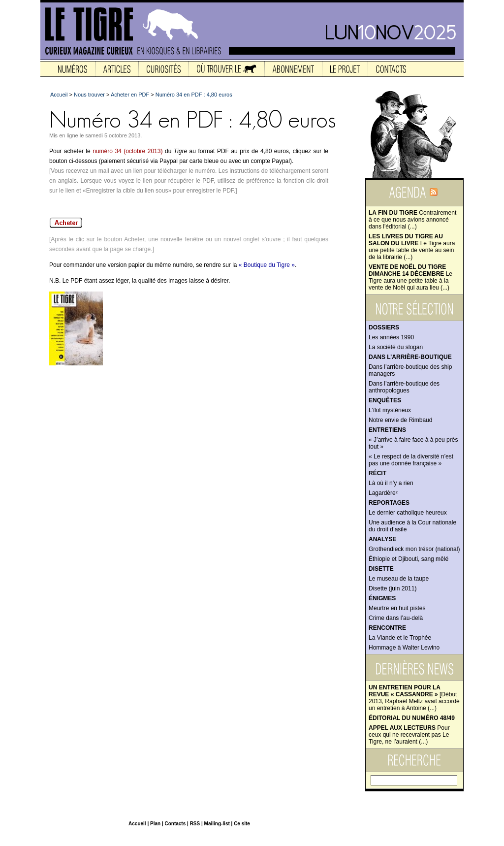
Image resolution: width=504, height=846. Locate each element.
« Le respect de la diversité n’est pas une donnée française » (411, 460)
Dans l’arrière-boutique (410, 357)
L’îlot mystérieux (390, 410)
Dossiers (384, 327)
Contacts (175, 824)
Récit (378, 473)
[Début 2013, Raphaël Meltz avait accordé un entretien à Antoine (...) (414, 698)
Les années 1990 (391, 337)
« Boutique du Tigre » (267, 265)
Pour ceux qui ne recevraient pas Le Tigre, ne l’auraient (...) (409, 735)
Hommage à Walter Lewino (404, 648)
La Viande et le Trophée (400, 638)
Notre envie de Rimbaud (400, 420)
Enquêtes (385, 400)
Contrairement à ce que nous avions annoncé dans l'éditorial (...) (412, 220)
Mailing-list (217, 824)
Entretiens (387, 430)
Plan (155, 824)
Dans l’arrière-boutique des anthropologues (404, 387)
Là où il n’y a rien (391, 483)
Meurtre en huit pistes (397, 608)
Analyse (382, 539)
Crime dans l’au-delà (396, 618)
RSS (195, 824)
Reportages (389, 503)
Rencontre (387, 628)
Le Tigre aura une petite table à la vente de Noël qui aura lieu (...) (410, 277)
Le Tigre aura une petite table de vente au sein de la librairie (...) (412, 247)
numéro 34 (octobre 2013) (127, 151)
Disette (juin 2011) (393, 588)
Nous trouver (89, 95)
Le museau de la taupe (399, 579)
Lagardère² (383, 493)
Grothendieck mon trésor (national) (414, 549)
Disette (381, 569)
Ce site (242, 824)
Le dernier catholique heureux (408, 513)
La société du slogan (396, 347)
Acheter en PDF (130, 95)
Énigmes (382, 598)
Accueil (59, 95)
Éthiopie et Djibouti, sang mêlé (409, 559)
